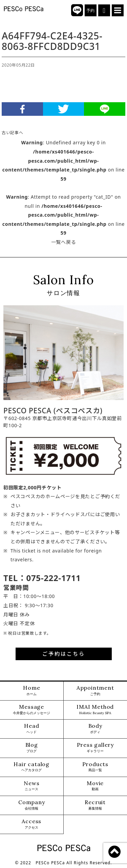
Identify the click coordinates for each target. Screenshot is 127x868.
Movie (95, 786)
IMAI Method (95, 710)
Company (32, 805)
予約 (91, 11)
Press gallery (95, 748)
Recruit (95, 805)
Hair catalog (31, 767)
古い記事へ (13, 132)
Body (95, 729)
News (31, 786)
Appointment (95, 691)
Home (31, 691)
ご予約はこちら (64, 654)
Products (95, 767)
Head (31, 729)
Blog (32, 748)
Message (31, 710)
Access (31, 824)
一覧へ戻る (64, 242)
